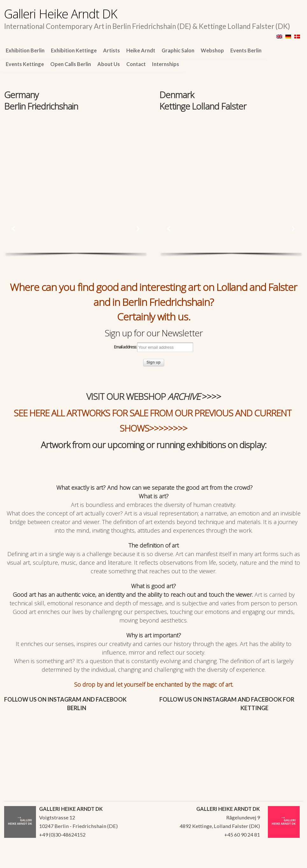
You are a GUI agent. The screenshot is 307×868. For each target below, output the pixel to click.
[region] (76, 156)
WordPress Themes (291, 861)
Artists (112, 50)
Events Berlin (246, 50)
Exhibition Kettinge (74, 50)
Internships (166, 64)
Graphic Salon (178, 50)
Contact (136, 64)
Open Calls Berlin (71, 64)
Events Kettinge (25, 64)
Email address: (153, 347)
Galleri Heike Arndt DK (61, 14)
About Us (109, 64)
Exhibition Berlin (25, 50)
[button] (14, 229)
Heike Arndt (141, 50)
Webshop (212, 50)
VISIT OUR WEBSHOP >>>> (154, 396)
